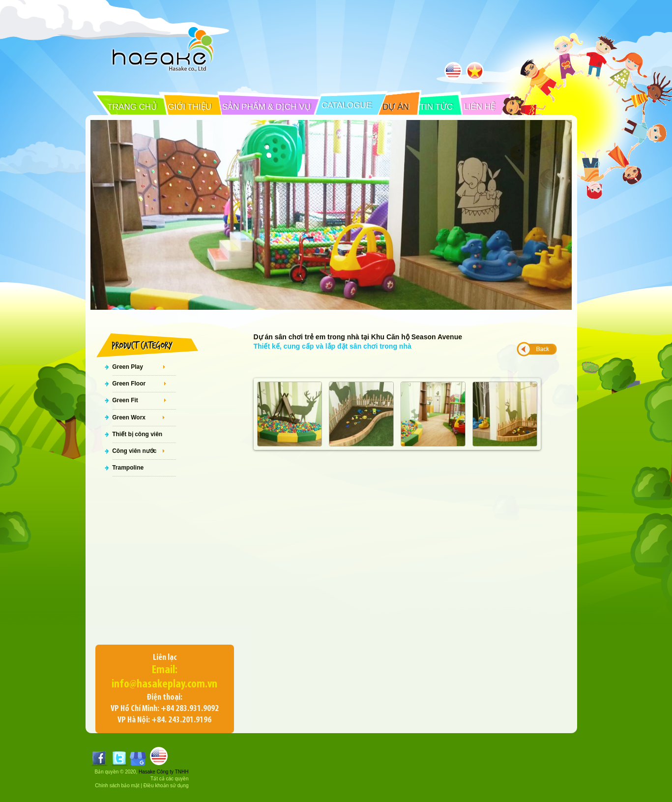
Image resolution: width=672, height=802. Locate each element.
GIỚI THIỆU (190, 107)
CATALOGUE (347, 105)
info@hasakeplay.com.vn (164, 684)
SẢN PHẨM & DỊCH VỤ (266, 107)
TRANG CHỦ (132, 107)
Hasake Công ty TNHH (164, 772)
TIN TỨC (436, 107)
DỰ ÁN (396, 107)
